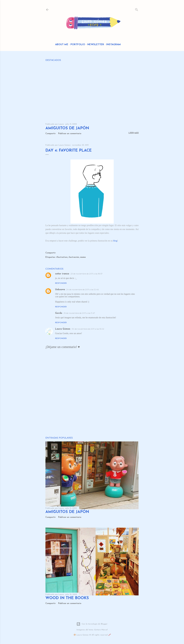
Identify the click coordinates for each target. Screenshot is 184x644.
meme (83, 257)
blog (115, 241)
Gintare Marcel (101, 630)
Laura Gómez (63, 329)
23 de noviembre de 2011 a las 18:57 (87, 274)
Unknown (60, 290)
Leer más (134, 133)
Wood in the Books (67, 598)
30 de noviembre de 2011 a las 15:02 (88, 329)
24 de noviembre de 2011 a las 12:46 (82, 289)
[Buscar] (137, 9)
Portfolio (78, 45)
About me (62, 45)
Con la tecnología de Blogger (92, 624)
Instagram (114, 45)
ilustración (74, 257)
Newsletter (96, 45)
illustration (62, 257)
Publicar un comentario (70, 134)
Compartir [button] (51, 134)
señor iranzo (62, 274)
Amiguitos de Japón (67, 128)
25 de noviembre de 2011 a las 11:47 (79, 313)
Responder (61, 283)
